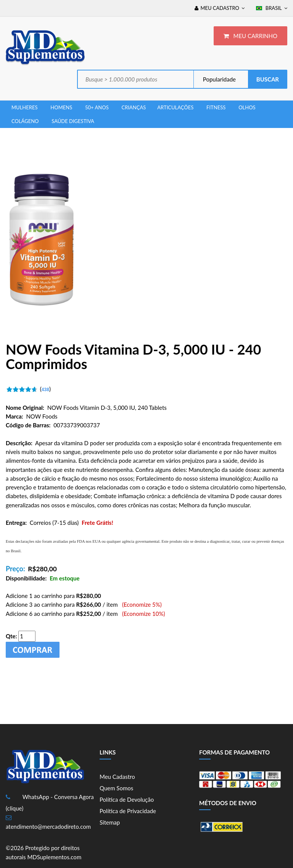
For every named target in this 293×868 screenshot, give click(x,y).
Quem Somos (116, 788)
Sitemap (110, 822)
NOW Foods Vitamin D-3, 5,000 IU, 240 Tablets (107, 408)
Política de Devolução (127, 799)
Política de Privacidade (128, 811)
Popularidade (219, 79)
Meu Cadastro (117, 777)
